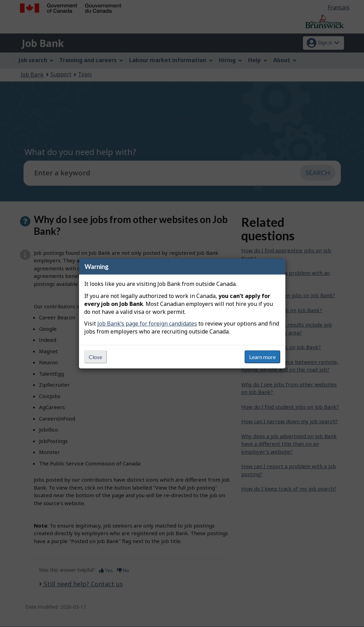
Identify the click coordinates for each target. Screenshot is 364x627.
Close (95, 357)
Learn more (262, 357)
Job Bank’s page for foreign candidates (147, 324)
